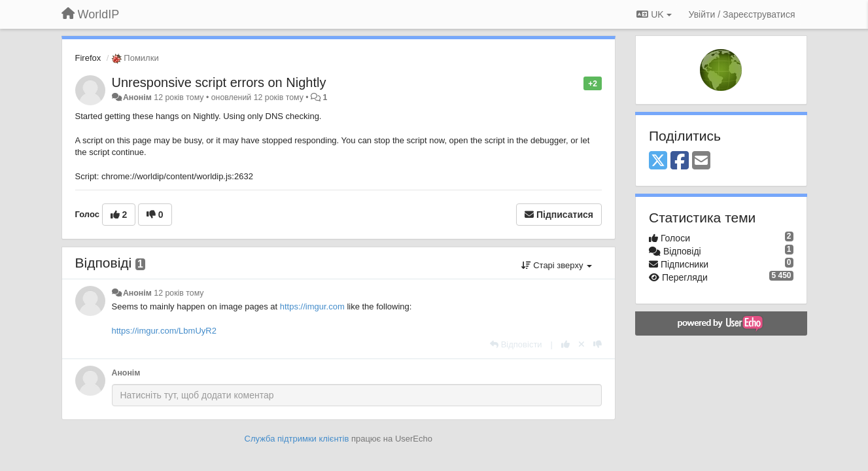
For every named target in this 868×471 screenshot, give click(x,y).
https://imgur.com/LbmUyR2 (164, 331)
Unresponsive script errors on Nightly (219, 82)
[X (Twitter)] (658, 161)
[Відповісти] (516, 344)
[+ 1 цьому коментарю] (565, 344)
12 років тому (179, 293)
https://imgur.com (312, 306)
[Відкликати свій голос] (582, 344)
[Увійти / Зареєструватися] (742, 14)
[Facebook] (680, 161)
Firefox (88, 58)
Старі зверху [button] (557, 265)
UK (654, 14)
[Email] (701, 161)
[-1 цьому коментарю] (598, 344)
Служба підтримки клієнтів (297, 439)
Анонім (137, 97)
